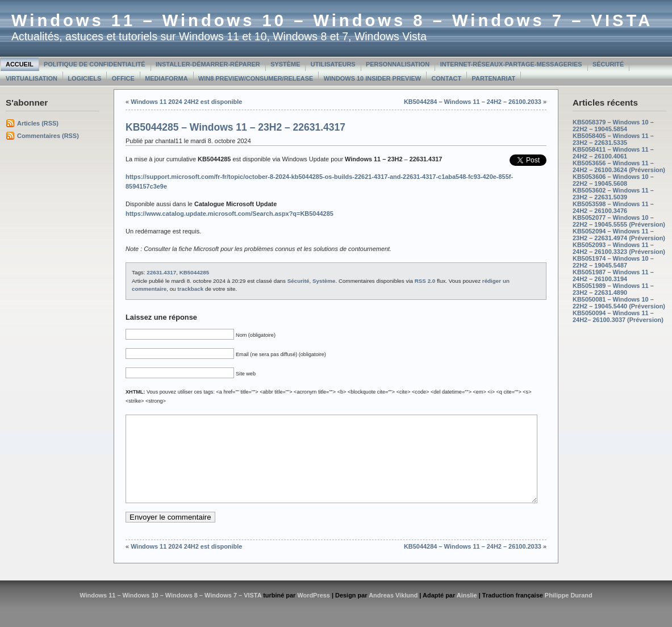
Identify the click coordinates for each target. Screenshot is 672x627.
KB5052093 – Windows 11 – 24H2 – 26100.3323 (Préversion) (619, 248)
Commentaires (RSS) (48, 136)
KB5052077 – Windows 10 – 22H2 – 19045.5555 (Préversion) (619, 221)
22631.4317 (161, 272)
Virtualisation (32, 78)
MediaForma (166, 78)
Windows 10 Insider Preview (372, 78)
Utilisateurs (333, 64)
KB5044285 (194, 272)
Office (123, 78)
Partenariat (494, 78)
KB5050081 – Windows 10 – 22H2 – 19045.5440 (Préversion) (619, 303)
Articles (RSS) (38, 123)
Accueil (20, 64)
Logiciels (84, 78)
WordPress (314, 612)
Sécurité (608, 64)
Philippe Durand (569, 612)
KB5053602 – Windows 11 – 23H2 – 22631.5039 (613, 194)
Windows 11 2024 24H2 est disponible (186, 102)
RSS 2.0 (425, 281)
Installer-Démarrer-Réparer (208, 64)
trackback (190, 289)
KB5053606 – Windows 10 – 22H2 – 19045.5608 (613, 180)
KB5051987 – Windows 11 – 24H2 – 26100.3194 (613, 275)
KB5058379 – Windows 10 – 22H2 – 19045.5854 (613, 126)
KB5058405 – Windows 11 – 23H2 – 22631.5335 (613, 139)
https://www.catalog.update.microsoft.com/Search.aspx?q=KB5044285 (229, 214)
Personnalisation (398, 64)
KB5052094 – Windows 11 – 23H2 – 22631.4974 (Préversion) (619, 235)
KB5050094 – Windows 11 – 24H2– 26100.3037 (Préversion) (618, 316)
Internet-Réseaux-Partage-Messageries (511, 64)
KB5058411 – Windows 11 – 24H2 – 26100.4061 (613, 153)
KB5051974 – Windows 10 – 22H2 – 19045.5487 (613, 262)
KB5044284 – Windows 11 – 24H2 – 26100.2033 (473, 102)
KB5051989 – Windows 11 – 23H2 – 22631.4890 (613, 289)
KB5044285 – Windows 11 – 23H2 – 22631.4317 (235, 127)
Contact (446, 78)
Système (285, 64)
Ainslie (467, 612)
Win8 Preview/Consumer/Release (256, 78)
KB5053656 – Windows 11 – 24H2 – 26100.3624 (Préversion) (619, 166)
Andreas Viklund (393, 612)
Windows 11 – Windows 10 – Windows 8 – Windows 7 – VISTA (332, 20)
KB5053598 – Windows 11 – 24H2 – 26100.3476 (613, 207)
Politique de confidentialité (95, 64)
